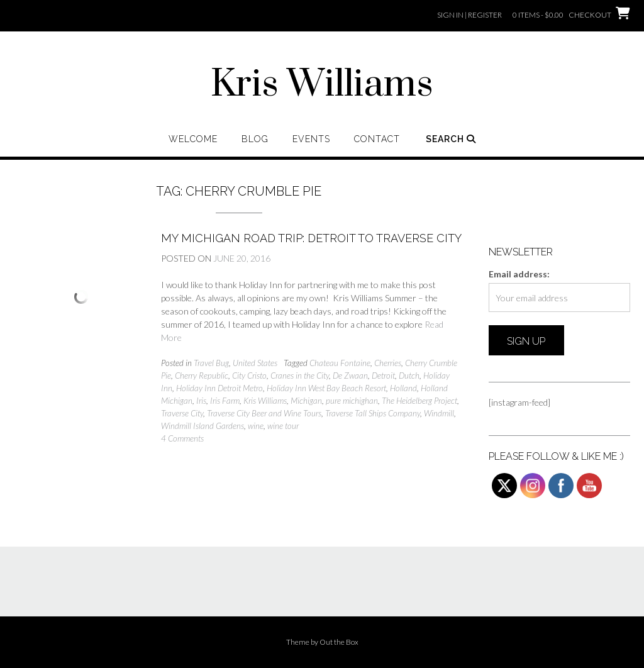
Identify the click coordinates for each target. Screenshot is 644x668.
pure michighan (352, 401)
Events (311, 139)
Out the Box (339, 642)
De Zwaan (350, 376)
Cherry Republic (202, 376)
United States (255, 363)
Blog (255, 139)
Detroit (383, 376)
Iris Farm (225, 401)
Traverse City (182, 413)
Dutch (409, 376)
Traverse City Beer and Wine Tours (264, 413)
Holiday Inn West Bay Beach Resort (326, 388)
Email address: (519, 274)
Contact (377, 139)
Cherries (388, 363)
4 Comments (182, 438)
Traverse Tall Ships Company (373, 413)
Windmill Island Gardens (203, 426)
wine (256, 426)
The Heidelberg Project (419, 401)
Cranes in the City (300, 376)
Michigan (306, 401)
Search (451, 139)
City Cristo (249, 376)
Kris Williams (322, 85)
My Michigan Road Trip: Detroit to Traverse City (311, 238)
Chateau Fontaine (340, 363)
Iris (201, 401)
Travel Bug (211, 363)
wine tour (283, 426)
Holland (403, 388)
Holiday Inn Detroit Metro (219, 388)
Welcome (193, 139)
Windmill (439, 413)
